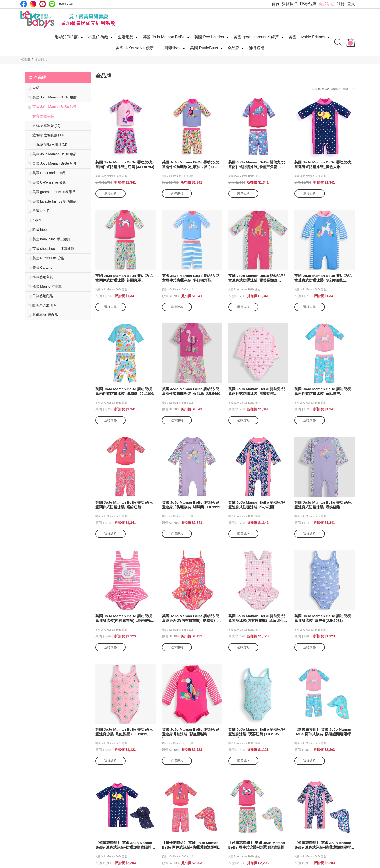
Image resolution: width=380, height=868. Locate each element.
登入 (351, 4)
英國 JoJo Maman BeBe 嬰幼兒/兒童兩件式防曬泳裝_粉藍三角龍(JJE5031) (257, 165)
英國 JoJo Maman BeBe (164, 37)
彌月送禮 (257, 48)
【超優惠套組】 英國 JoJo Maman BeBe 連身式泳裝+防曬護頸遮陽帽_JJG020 (323, 846)
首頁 (276, 4)
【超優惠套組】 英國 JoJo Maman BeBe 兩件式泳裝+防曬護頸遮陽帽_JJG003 (257, 846)
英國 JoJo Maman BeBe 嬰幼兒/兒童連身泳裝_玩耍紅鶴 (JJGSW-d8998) (257, 733)
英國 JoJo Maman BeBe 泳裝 (55, 107)
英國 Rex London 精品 (49, 173)
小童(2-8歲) (98, 37)
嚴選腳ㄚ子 (41, 211)
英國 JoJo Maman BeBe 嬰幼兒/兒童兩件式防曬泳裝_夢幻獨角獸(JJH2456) (190, 279)
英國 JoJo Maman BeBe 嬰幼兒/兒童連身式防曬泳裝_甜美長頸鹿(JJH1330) (257, 279)
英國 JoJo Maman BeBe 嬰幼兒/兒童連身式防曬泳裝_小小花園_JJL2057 (257, 506)
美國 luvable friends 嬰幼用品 (55, 201)
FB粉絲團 (308, 4)
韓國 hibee (40, 230)
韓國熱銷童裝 (43, 277)
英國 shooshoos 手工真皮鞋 (54, 249)
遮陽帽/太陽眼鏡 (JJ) (48, 135)
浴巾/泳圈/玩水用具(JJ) (50, 145)
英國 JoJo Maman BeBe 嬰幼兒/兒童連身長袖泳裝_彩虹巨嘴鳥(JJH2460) (190, 733)
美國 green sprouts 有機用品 (54, 192)
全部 (36, 88)
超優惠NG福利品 (45, 315)
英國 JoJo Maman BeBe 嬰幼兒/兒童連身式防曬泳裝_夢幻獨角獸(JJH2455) (323, 279)
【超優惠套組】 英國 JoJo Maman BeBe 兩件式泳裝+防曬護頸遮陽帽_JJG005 (190, 846)
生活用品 (126, 37)
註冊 (341, 4)
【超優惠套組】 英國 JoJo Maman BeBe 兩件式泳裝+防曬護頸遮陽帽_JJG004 (323, 733)
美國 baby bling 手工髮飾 (51, 239)
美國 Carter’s (42, 268)
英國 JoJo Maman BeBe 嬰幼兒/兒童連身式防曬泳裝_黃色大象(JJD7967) (323, 165)
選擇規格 (111, 193)
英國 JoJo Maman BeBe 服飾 (55, 97)
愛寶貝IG (290, 4)
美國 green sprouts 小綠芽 (256, 37)
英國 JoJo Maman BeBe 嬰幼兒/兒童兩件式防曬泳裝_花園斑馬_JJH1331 (124, 279)
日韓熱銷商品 (43, 296)
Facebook (24, 4)
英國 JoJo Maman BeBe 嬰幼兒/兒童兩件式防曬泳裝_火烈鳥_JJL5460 (191, 391)
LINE (52, 4)
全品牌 (233, 48)
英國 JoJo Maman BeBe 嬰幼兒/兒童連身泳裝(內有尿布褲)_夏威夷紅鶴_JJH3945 (191, 619)
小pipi (37, 220)
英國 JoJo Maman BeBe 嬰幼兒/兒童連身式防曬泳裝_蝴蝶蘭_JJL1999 (191, 505)
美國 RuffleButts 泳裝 (48, 258)
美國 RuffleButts (204, 48)
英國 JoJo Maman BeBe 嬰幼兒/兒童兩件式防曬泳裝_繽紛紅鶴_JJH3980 (124, 506)
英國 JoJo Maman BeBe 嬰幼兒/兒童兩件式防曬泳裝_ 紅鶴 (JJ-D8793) (125, 164)
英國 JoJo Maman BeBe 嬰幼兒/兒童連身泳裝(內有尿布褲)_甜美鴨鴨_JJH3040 (124, 619)
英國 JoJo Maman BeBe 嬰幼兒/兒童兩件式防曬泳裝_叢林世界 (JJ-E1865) (190, 165)
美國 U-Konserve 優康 (135, 48)
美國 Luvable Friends (307, 37)
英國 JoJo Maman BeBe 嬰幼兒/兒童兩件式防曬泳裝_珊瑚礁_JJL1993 (125, 391)
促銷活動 (327, 4)
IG (33, 4)
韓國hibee (172, 48)
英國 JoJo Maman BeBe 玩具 (55, 163)
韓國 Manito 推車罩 (47, 286)
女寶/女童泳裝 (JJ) (46, 116)
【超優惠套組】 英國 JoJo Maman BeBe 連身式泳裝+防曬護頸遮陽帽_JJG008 (124, 846)
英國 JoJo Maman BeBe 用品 (55, 154)
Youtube (43, 4)
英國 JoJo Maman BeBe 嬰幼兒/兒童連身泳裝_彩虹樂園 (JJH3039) (124, 732)
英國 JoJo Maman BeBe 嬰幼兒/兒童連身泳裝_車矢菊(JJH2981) (323, 618)
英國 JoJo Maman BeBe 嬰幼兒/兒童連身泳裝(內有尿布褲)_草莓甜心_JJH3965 (257, 619)
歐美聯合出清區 (44, 305)
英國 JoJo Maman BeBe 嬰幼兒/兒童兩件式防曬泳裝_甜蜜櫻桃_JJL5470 (257, 392)
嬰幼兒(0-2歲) (67, 37)
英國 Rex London (209, 37)
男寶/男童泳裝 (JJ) (46, 126)
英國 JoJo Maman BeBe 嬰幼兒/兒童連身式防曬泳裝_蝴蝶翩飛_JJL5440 (323, 506)
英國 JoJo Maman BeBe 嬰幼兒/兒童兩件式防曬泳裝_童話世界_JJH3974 (323, 392)
